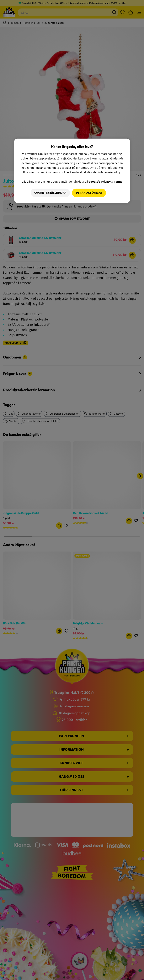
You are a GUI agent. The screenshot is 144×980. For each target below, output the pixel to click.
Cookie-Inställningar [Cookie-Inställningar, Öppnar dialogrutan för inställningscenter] (50, 193)
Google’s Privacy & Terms (105, 181)
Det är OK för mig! (89, 193)
